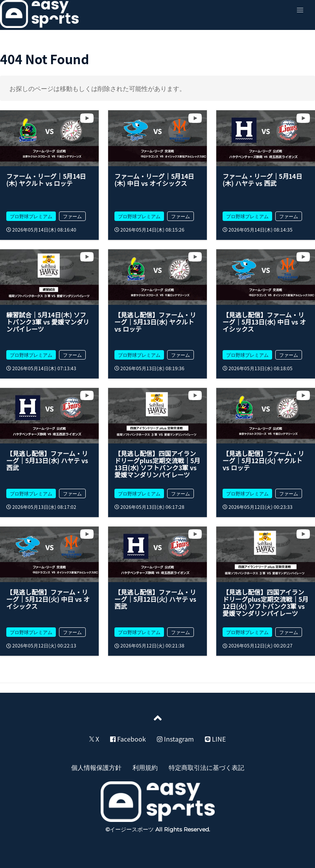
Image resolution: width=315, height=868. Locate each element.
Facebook (128, 739)
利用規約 (145, 767)
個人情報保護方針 (96, 767)
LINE (215, 739)
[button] (300, 10)
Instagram (175, 739)
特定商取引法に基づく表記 (206, 767)
